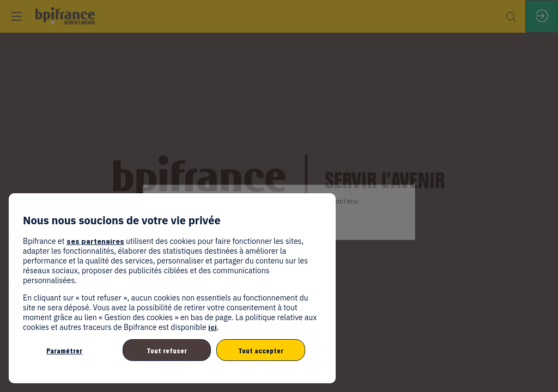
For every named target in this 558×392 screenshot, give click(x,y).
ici (213, 327)
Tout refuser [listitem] (167, 350)
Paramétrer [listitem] (64, 350)
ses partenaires (95, 241)
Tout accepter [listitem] (261, 350)
